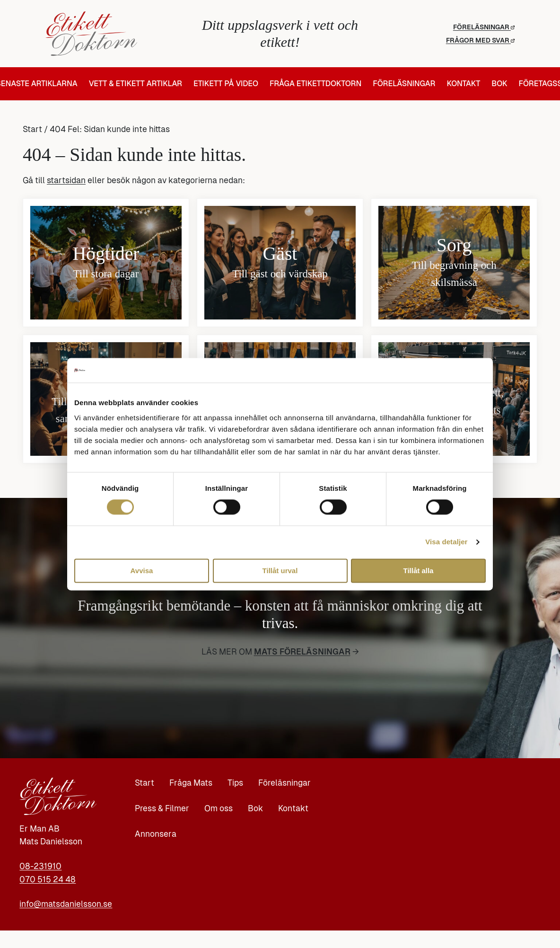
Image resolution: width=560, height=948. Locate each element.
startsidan (66, 180)
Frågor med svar (480, 40)
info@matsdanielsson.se (66, 904)
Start (32, 129)
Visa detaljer (446, 542)
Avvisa (142, 571)
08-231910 (40, 866)
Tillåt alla (419, 571)
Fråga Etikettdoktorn (315, 84)
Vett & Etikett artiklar (136, 84)
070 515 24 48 (48, 879)
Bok (499, 84)
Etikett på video (226, 84)
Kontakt (463, 84)
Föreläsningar (484, 27)
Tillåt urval (280, 571)
